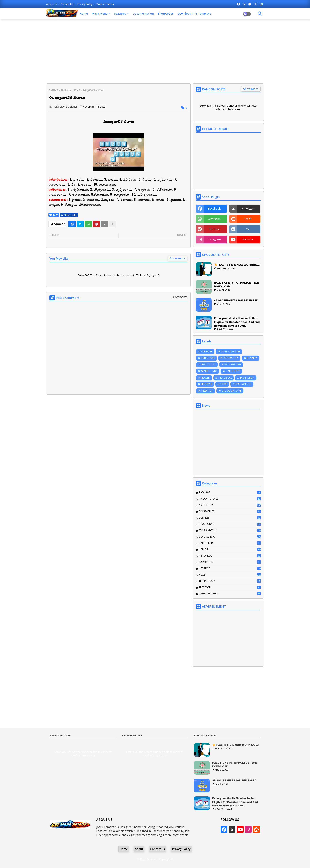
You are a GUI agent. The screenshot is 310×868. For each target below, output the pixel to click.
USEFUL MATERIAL (232, 391)
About (139, 849)
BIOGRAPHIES (231, 358)
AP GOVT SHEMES (230, 352)
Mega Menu (100, 14)
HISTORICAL (225, 378)
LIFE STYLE (207, 384)
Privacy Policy (85, 4)
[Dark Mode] (260, 14)
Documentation (105, 4)
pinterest (214, 229)
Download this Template (194, 14)
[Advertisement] (155, 51)
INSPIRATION (247, 378)
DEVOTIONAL (208, 365)
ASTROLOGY (208, 358)
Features (120, 14)
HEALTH (206, 378)
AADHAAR (207, 352)
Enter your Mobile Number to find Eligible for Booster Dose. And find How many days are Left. (237, 322)
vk (248, 229)
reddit (248, 219)
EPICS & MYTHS (233, 365)
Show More (251, 89)
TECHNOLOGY (243, 384)
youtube (248, 239)
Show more (178, 258)
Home (84, 14)
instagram (214, 239)
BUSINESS (252, 358)
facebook (214, 209)
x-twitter (248, 209)
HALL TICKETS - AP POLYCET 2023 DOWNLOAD (236, 284)
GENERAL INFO (69, 89)
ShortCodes (166, 14)
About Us (52, 4)
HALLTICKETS (233, 371)
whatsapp (214, 219)
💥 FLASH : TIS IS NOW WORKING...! (237, 265)
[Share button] (112, 224)
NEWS (224, 384)
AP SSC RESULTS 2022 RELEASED (236, 300)
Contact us (67, 4)
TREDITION (207, 391)
